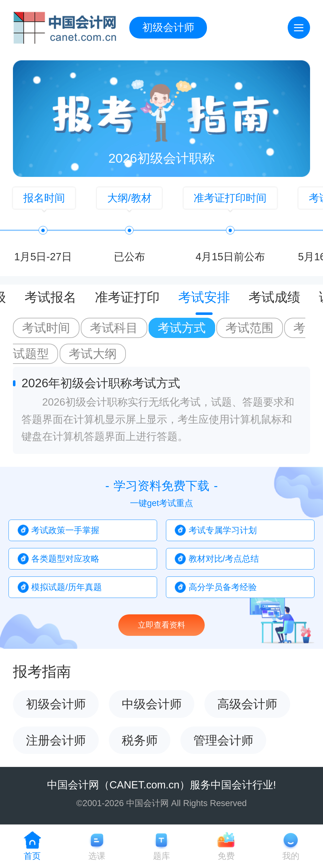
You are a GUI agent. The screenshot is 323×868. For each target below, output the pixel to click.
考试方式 (182, 328)
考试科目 (114, 328)
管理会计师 (223, 740)
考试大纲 (93, 354)
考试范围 (250, 328)
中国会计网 (73, 785)
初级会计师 (168, 27)
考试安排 (204, 298)
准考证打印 (127, 298)
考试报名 (50, 298)
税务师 (140, 740)
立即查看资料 (161, 625)
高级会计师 (247, 704)
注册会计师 (56, 740)
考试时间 (46, 328)
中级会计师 (152, 704)
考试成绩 (274, 298)
